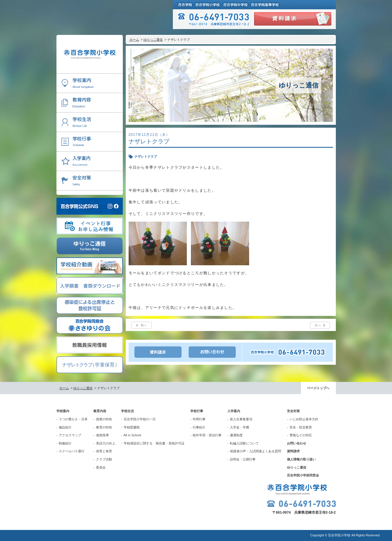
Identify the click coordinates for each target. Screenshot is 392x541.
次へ (318, 325)
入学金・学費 (240, 427)
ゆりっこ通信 (153, 40)
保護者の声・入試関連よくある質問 (256, 451)
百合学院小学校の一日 (140, 419)
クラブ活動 (104, 459)
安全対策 (293, 411)
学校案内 (63, 411)
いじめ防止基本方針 (304, 419)
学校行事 (197, 411)
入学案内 (234, 411)
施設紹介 (65, 427)
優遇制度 (236, 435)
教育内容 (100, 411)
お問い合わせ (297, 443)
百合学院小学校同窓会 (303, 475)
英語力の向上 (106, 443)
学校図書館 (132, 427)
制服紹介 (65, 443)
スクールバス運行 (72, 451)
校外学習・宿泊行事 (207, 435)
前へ (144, 325)
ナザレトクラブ (146, 156)
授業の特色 (104, 419)
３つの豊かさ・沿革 (73, 419)
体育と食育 (104, 451)
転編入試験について (244, 443)
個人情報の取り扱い (301, 459)
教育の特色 (104, 427)
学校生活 (127, 411)
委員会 (101, 467)
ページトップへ (318, 388)
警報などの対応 (301, 435)
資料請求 (293, 451)
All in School (133, 435)
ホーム (134, 40)
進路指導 (102, 435)
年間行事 (199, 419)
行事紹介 (199, 427)
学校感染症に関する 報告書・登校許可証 (154, 443)
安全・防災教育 (301, 427)
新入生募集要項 (241, 419)
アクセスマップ (70, 435)
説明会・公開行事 (243, 459)
